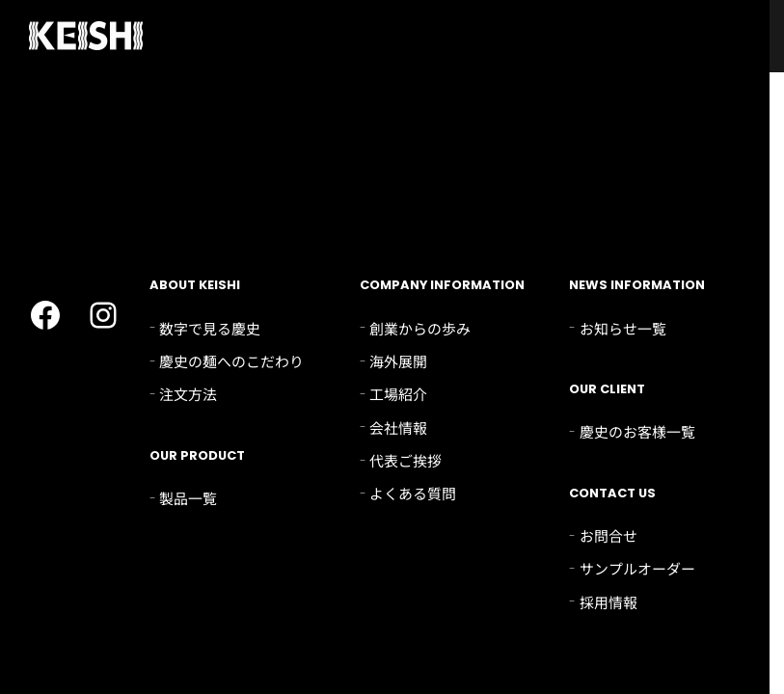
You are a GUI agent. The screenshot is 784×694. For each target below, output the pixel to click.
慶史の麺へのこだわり (231, 361)
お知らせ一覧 (623, 328)
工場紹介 (398, 394)
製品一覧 (188, 498)
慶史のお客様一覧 (637, 431)
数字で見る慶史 (210, 328)
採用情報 (608, 602)
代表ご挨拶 (406, 460)
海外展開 (398, 361)
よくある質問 (413, 493)
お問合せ (608, 535)
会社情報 (398, 427)
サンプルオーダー (637, 568)
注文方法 (188, 394)
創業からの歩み (420, 328)
